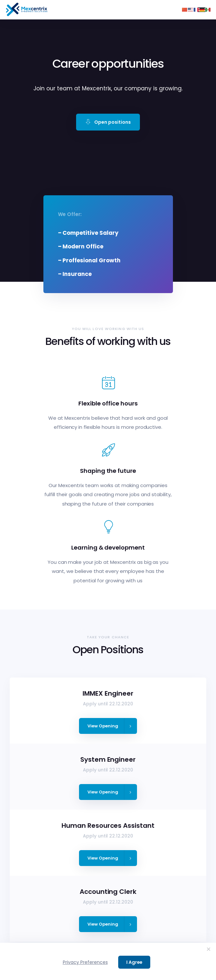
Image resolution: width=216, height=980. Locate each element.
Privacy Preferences (85, 962)
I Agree (134, 962)
